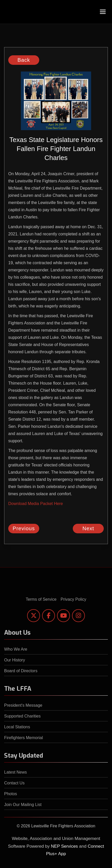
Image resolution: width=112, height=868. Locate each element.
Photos (11, 794)
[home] (13, 12)
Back (24, 60)
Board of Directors (21, 671)
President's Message (23, 705)
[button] (103, 12)
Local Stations (17, 727)
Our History (15, 660)
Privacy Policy (74, 599)
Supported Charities (22, 716)
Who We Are (16, 649)
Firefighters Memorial (23, 738)
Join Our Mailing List (23, 805)
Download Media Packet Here (36, 504)
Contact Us (14, 783)
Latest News (15, 772)
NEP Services (64, 846)
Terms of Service (41, 599)
